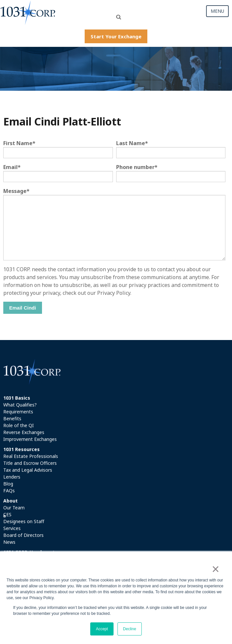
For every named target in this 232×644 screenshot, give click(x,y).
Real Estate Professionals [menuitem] (31, 456)
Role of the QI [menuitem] (19, 425)
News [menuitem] (9, 542)
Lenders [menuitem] (12, 477)
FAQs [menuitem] (9, 491)
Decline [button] (130, 629)
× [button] (215, 569)
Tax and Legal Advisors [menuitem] (28, 470)
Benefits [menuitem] (12, 418)
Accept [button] (102, 629)
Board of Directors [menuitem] (23, 535)
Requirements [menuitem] (18, 412)
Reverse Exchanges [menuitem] (24, 432)
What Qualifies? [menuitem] (20, 405)
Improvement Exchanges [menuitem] (30, 439)
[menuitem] (116, 398)
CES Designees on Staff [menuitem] (24, 518)
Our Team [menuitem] (14, 508)
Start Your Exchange (116, 36)
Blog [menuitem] (8, 484)
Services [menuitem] (12, 528)
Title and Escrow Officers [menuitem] (30, 463)
